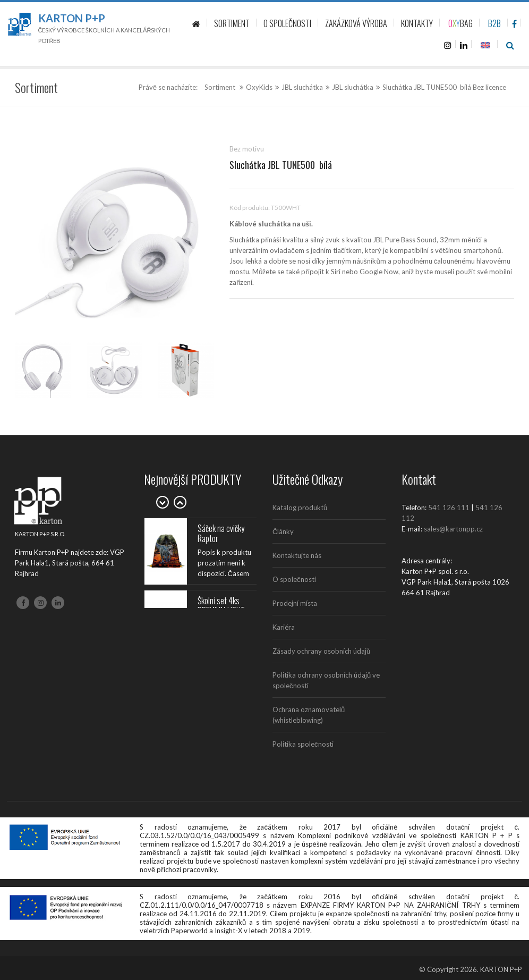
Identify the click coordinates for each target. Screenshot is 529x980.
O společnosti (294, 579)
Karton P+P (72, 18)
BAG (460, 23)
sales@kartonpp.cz (453, 529)
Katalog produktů (300, 508)
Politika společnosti (303, 744)
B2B (494, 23)
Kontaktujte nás (297, 555)
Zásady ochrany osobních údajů (321, 651)
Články (283, 531)
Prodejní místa (295, 603)
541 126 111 (449, 508)
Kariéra (284, 627)
